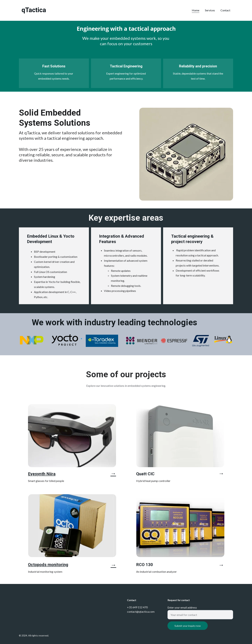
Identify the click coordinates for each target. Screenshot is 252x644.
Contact (225, 10)
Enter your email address (182, 612)
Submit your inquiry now (188, 630)
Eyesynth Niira (42, 475)
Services (210, 10)
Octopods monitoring (48, 565)
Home (196, 10)
